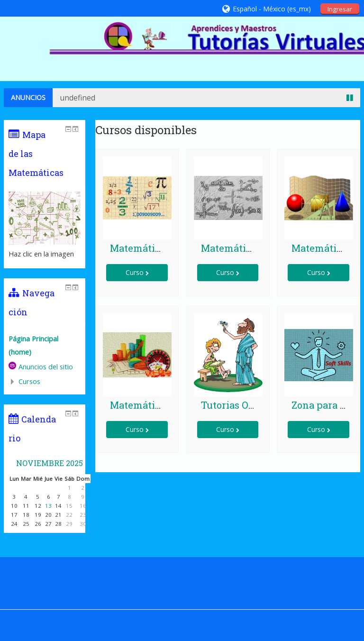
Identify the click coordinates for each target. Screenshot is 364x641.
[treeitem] (45, 346)
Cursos (29, 381)
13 (48, 506)
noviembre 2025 (50, 463)
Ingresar (340, 9)
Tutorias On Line (240, 405)
